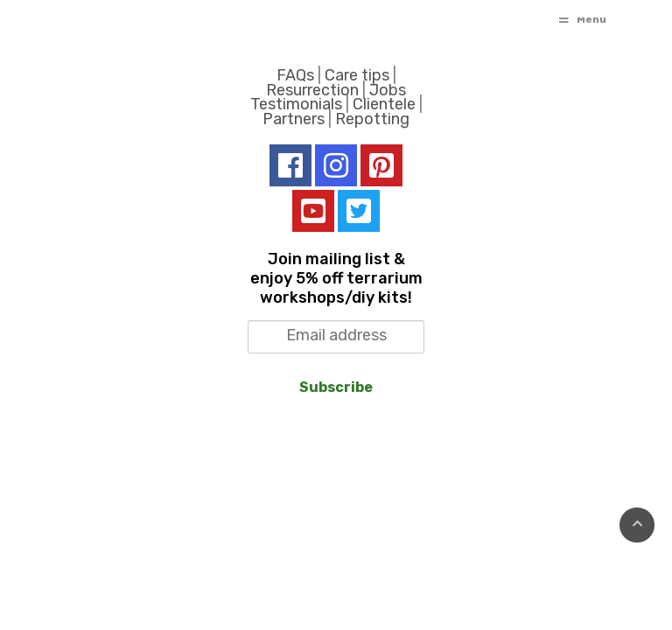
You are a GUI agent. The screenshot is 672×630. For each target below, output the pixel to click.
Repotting (372, 119)
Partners (294, 119)
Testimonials (296, 104)
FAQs (295, 75)
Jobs (388, 90)
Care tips (357, 75)
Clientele (384, 104)
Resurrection (312, 90)
